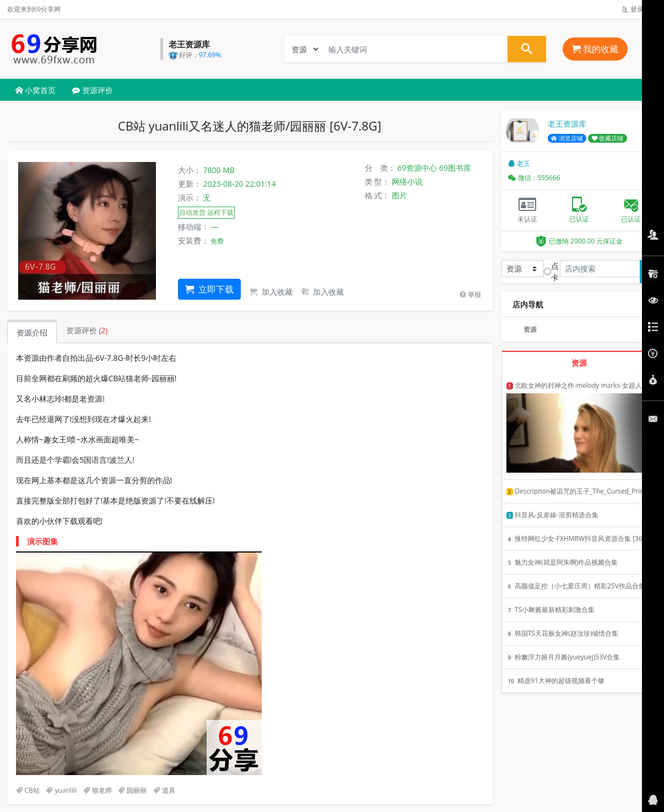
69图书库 (455, 168)
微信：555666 (534, 178)
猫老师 (98, 790)
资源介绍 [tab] (32, 332)
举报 (470, 294)
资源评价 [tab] (87, 330)
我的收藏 (595, 49)
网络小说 (407, 182)
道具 (164, 790)
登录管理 (639, 9)
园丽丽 (132, 790)
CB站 (28, 790)
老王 (519, 163)
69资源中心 (417, 168)
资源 (530, 329)
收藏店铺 (608, 138)
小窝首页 (36, 90)
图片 (400, 195)
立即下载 (209, 289)
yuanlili (61, 790)
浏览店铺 (567, 138)
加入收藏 (271, 292)
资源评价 (93, 90)
